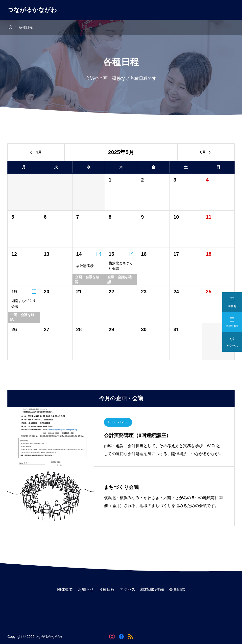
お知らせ (86, 589)
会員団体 (177, 589)
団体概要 (65, 589)
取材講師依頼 (152, 589)
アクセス (127, 589)
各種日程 (107, 589)
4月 (36, 152)
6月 (206, 152)
